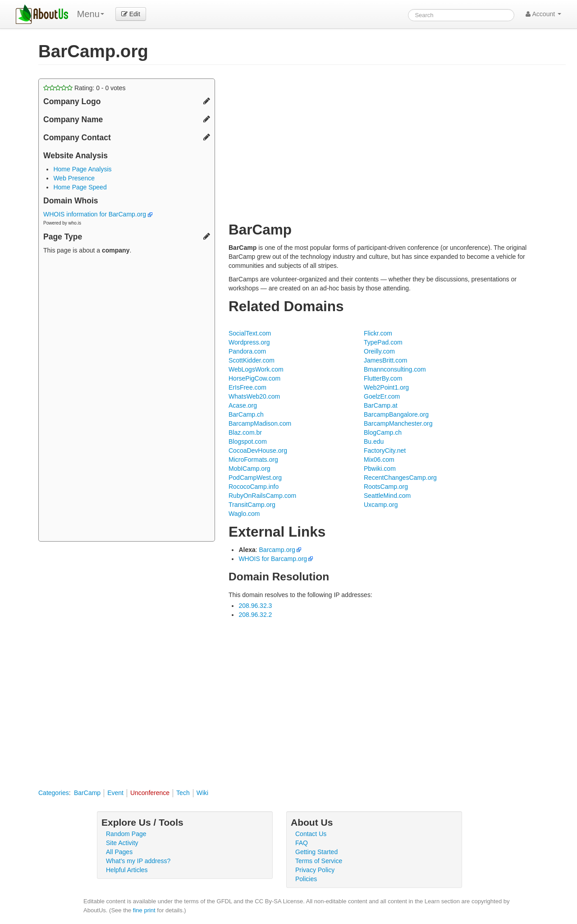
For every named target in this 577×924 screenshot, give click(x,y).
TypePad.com (383, 342)
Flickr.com (378, 333)
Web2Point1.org (386, 387)
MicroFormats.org (253, 460)
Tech (183, 793)
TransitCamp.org (252, 505)
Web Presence (74, 178)
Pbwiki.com (380, 469)
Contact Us (311, 834)
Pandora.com (247, 351)
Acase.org (243, 405)
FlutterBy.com (383, 378)
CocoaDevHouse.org (258, 451)
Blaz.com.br (245, 432)
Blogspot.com (248, 441)
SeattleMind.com (387, 496)
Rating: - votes (85, 88)
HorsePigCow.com (254, 378)
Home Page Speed (80, 187)
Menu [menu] (91, 14)
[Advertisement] (127, 399)
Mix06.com (379, 460)
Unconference (150, 793)
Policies (306, 879)
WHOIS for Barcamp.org (273, 559)
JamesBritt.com (385, 360)
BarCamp (87, 793)
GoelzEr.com (382, 396)
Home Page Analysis (82, 169)
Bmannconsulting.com (395, 369)
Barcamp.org (277, 550)
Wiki (202, 793)
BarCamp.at (381, 405)
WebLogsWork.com (256, 369)
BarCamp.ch (246, 414)
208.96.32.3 (255, 606)
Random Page (126, 834)
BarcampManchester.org (398, 423)
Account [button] (543, 14)
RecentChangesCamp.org (400, 478)
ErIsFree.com (247, 387)
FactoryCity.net (385, 451)
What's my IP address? (138, 861)
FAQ (302, 843)
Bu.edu (374, 441)
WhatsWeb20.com (254, 396)
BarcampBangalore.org (396, 414)
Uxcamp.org (381, 505)
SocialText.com (250, 333)
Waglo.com (244, 514)
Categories (54, 793)
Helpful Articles (127, 870)
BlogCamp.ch (383, 432)
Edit (131, 14)
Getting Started (316, 852)
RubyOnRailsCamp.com (262, 496)
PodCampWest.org (255, 478)
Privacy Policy (315, 870)
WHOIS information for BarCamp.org (98, 214)
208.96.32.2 (255, 615)
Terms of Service (319, 861)
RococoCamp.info (254, 487)
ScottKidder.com (252, 360)
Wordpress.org (249, 342)
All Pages (119, 852)
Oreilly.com (379, 351)
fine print (144, 910)
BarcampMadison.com (260, 423)
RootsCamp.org (386, 487)
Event (115, 793)
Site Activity (122, 843)
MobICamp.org (250, 469)
